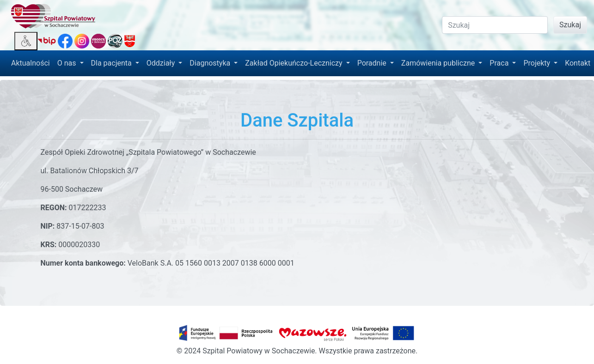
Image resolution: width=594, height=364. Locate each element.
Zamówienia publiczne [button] (439, 63)
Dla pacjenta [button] (112, 63)
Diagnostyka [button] (211, 63)
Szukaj (570, 25)
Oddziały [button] (162, 63)
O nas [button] (68, 63)
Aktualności (31, 63)
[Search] (495, 25)
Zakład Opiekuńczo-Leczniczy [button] (294, 63)
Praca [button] (500, 63)
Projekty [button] (538, 63)
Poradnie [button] (373, 63)
